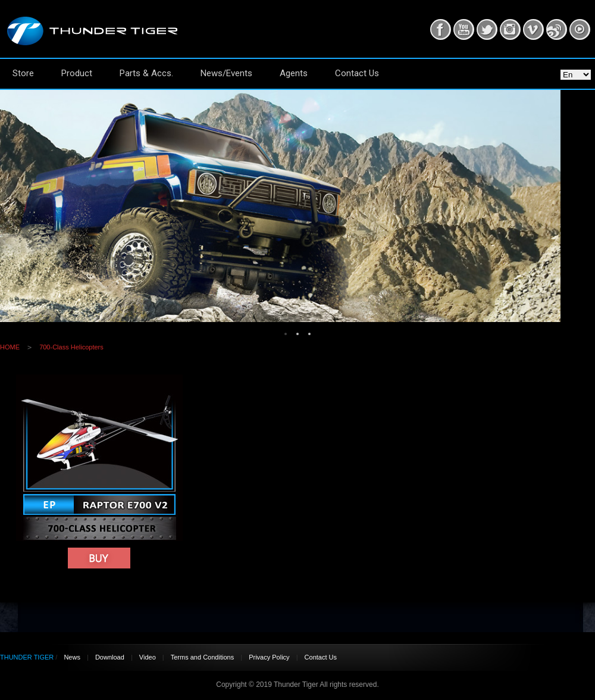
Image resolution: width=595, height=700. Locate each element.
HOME (10, 347)
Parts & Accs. (146, 73)
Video (148, 657)
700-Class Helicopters (71, 347)
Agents (294, 73)
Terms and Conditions (202, 657)
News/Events (226, 73)
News (72, 657)
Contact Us (357, 73)
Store (23, 73)
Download (110, 657)
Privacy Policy (269, 657)
